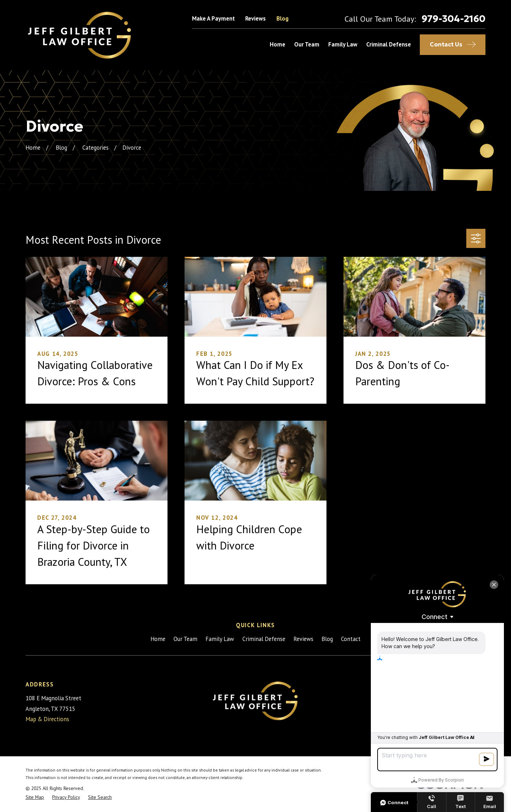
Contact (351, 639)
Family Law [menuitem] (343, 44)
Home (158, 639)
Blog (282, 18)
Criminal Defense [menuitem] (389, 44)
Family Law (220, 639)
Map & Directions (47, 719)
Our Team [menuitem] (307, 44)
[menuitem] (35, 797)
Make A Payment (213, 18)
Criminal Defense (264, 639)
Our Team (185, 639)
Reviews (255, 18)
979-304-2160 (454, 19)
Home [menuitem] (278, 44)
